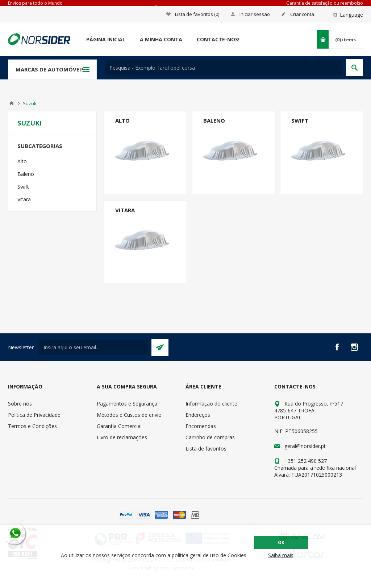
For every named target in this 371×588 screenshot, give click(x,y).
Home (12, 103)
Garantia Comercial (119, 426)
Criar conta (302, 14)
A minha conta (161, 39)
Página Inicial (106, 39)
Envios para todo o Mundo (35, 3)
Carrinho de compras (210, 437)
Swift (300, 120)
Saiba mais (281, 555)
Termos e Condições (32, 426)
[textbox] (224, 68)
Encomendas (201, 426)
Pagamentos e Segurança (127, 404)
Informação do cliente (211, 404)
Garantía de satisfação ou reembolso (325, 3)
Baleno (214, 120)
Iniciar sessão (255, 14)
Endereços (198, 415)
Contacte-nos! (218, 39)
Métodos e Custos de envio (129, 415)
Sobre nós (20, 404)
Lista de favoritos (206, 449)
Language (351, 15)
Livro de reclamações (122, 437)
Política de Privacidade (34, 415)
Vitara (125, 210)
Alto (122, 120)
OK (281, 542)
